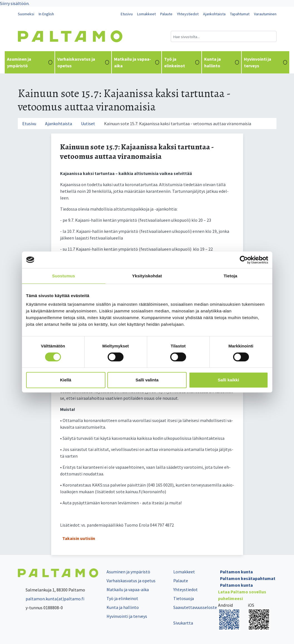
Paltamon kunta (236, 572)
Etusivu (127, 14)
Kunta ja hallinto (222, 62)
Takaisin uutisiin (79, 538)
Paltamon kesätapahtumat (248, 578)
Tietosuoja (184, 598)
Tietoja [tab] (230, 276)
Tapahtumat (240, 14)
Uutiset (88, 124)
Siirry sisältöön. (15, 3)
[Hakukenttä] (224, 36)
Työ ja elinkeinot (182, 62)
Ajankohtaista (214, 14)
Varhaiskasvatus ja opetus (83, 62)
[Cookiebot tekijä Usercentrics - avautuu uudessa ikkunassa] (244, 260)
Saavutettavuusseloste (195, 607)
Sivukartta (183, 623)
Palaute (166, 14)
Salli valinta (147, 380)
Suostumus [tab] (64, 276)
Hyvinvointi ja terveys (265, 62)
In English (46, 14)
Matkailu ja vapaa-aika (137, 62)
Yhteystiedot (188, 14)
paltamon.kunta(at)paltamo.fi (51, 599)
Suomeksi (26, 14)
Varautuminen (265, 14)
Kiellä (66, 380)
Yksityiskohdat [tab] (147, 276)
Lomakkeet (146, 14)
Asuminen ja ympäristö (30, 62)
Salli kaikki (228, 380)
